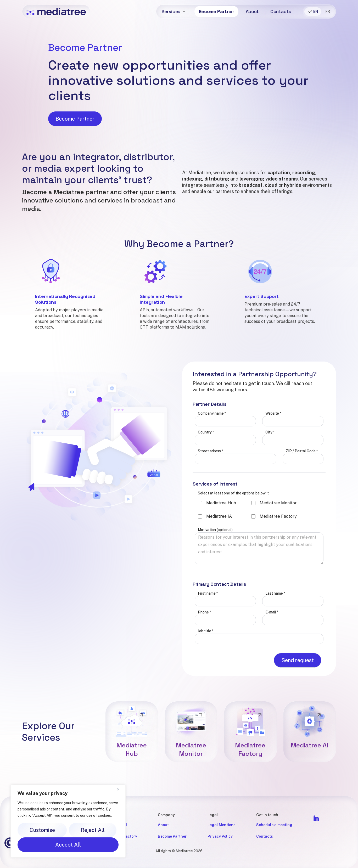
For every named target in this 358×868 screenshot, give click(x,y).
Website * (273, 438)
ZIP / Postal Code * (302, 476)
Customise (42, 830)
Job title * (206, 656)
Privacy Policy (220, 836)
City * (270, 457)
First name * (208, 618)
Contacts (281, 11)
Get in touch (267, 815)
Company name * (212, 438)
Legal (213, 815)
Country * (206, 457)
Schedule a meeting (274, 825)
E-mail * (272, 637)
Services (171, 11)
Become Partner (216, 11)
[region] (68, 821)
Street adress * (211, 476)
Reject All (93, 830)
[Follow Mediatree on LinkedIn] (316, 818)
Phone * (205, 637)
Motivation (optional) (215, 555)
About (252, 11)
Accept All (68, 845)
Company (166, 815)
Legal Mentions (222, 825)
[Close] (120, 789)
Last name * (275, 618)
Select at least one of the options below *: (233, 518)
